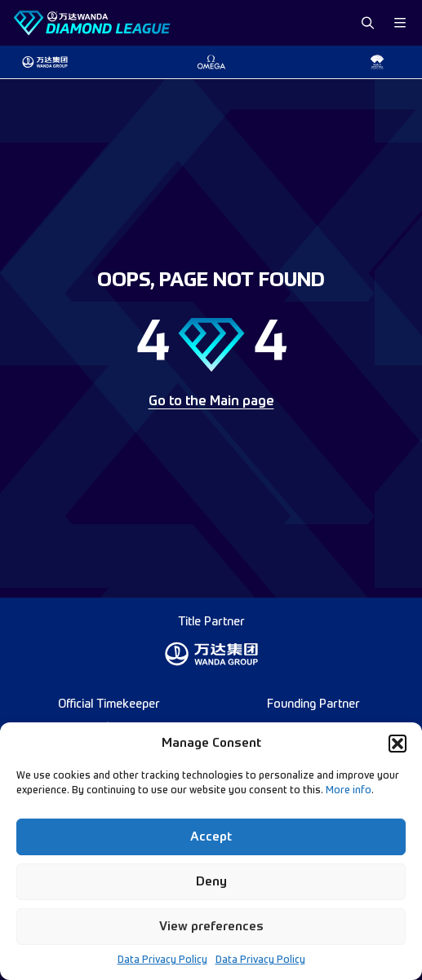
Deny (211, 882)
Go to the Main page (211, 402)
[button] (398, 744)
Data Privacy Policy (162, 960)
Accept (211, 837)
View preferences (211, 927)
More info (349, 791)
